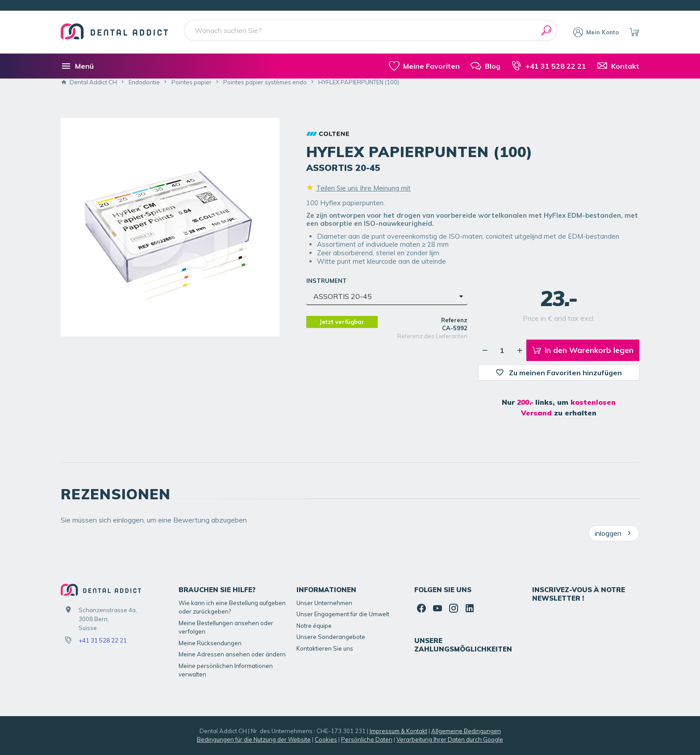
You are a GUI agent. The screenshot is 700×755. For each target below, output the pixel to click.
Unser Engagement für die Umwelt (343, 614)
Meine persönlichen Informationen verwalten (226, 670)
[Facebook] (421, 608)
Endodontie (144, 82)
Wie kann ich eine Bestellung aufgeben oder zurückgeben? (232, 607)
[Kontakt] (618, 66)
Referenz (454, 320)
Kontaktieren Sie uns (325, 648)
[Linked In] (470, 608)
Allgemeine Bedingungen (466, 731)
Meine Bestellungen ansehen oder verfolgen (226, 627)
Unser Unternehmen (324, 603)
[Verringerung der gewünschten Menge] (485, 350)
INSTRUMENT (327, 281)
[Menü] (77, 66)
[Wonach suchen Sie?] (371, 30)
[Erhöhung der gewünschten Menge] (520, 350)
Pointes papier (192, 82)
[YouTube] (437, 608)
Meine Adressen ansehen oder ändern (232, 654)
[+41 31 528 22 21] (549, 66)
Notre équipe (314, 626)
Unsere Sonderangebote (331, 637)
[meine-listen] (424, 66)
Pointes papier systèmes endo (265, 82)
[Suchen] (546, 30)
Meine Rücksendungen (210, 643)
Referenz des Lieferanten (432, 336)
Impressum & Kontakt (398, 731)
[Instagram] (454, 608)
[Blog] (485, 66)
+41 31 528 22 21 (103, 640)
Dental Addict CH (89, 82)
